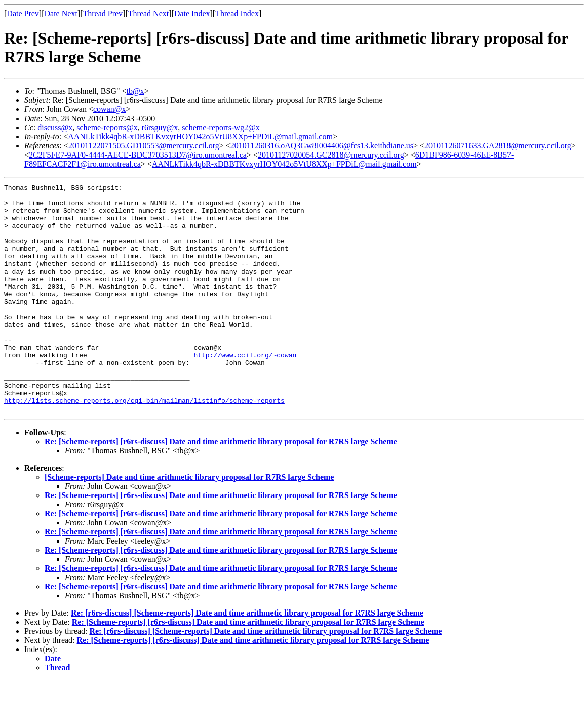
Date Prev (23, 13)
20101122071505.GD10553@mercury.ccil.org (144, 146)
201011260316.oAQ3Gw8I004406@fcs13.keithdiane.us (322, 146)
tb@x (135, 91)
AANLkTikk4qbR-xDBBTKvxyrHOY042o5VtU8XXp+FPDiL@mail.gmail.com (200, 137)
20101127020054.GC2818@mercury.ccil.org (331, 155)
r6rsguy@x (160, 127)
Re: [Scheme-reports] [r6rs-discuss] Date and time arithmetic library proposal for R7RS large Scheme (221, 487)
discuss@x (55, 127)
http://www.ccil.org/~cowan (245, 390)
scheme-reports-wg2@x (221, 127)
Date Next (61, 13)
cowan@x (110, 109)
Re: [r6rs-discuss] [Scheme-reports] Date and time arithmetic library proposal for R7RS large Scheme (247, 658)
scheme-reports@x (107, 127)
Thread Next (148, 13)
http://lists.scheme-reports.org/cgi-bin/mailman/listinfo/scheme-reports (144, 444)
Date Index (192, 13)
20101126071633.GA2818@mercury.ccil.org (498, 146)
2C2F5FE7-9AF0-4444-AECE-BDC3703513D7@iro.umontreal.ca (138, 155)
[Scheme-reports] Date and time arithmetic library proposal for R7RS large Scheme (189, 523)
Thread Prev (103, 13)
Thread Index (237, 13)
